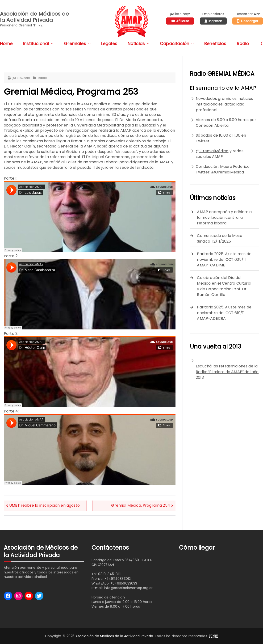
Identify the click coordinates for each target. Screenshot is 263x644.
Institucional (38, 44)
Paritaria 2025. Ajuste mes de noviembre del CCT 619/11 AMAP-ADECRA (224, 313)
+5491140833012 (118, 579)
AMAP (218, 157)
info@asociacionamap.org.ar (128, 588)
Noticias (139, 44)
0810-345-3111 (109, 574)
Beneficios (215, 44)
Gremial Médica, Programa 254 (140, 505)
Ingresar (215, 21)
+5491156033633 (124, 583)
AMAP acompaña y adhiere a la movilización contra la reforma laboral (224, 217)
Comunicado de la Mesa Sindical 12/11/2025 (219, 238)
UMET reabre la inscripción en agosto (44, 505)
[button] (51, 44)
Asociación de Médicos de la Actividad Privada (114, 636)
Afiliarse (183, 21)
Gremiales (77, 44)
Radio (243, 44)
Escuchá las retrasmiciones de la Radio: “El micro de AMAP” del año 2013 (227, 372)
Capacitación (177, 44)
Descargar (250, 21)
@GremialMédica (212, 151)
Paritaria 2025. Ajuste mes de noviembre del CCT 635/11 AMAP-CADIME (224, 259)
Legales (109, 44)
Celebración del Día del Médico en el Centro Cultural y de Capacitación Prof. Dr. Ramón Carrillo (224, 286)
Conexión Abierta (212, 125)
